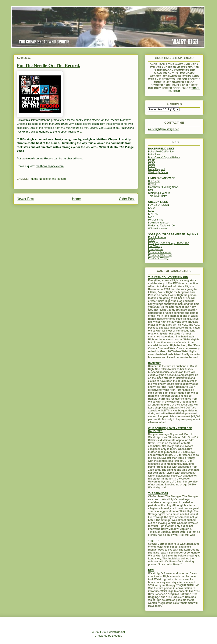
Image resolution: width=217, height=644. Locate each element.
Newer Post (25, 199)
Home (77, 199)
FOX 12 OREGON (159, 205)
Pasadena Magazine (160, 252)
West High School (158, 172)
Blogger (117, 636)
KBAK (152, 160)
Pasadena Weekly (158, 258)
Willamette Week (158, 229)
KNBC (152, 240)
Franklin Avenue (157, 237)
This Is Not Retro (158, 196)
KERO (152, 163)
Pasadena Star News (160, 255)
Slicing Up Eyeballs (159, 193)
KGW (151, 211)
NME (151, 190)
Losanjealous (156, 249)
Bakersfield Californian (161, 152)
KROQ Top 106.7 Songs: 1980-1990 (169, 243)
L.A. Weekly (155, 246)
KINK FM (153, 214)
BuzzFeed (154, 181)
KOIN (151, 217)
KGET (152, 166)
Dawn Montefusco (158, 223)
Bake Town (154, 155)
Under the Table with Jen (162, 226)
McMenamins (156, 220)
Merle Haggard (156, 169)
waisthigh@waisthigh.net (163, 129)
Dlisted (152, 184)
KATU (151, 208)
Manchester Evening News (163, 187)
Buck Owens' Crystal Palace (164, 158)
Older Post (127, 199)
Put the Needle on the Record (48, 179)
